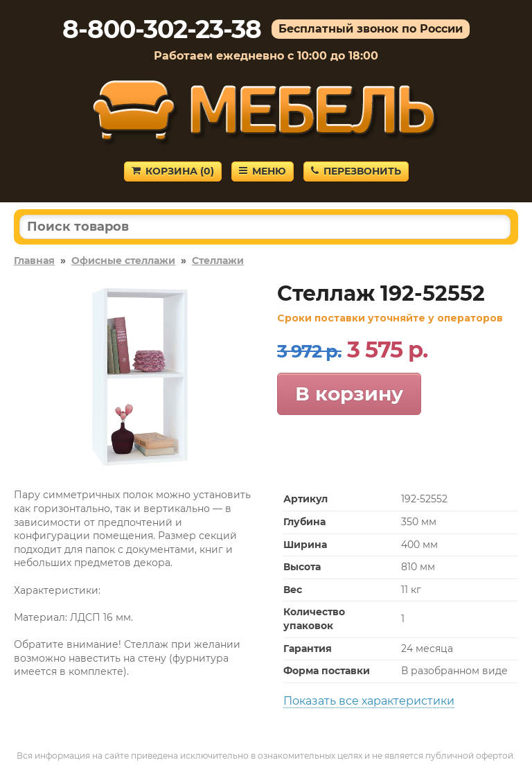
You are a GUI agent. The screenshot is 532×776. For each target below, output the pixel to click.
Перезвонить (356, 171)
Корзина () (173, 171)
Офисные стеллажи (123, 261)
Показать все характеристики (369, 701)
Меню (263, 171)
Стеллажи (218, 261)
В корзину (349, 394)
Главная (34, 261)
